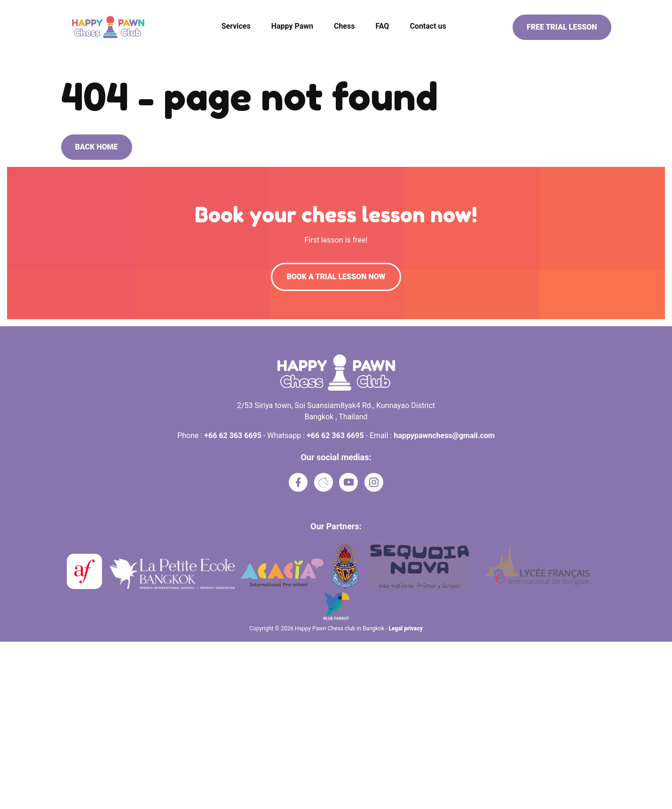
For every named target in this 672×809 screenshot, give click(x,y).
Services (236, 26)
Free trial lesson (562, 27)
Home (70, 55)
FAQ (382, 26)
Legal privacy (406, 628)
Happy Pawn (292, 26)
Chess (344, 26)
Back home (97, 147)
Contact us (428, 26)
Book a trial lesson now (336, 277)
